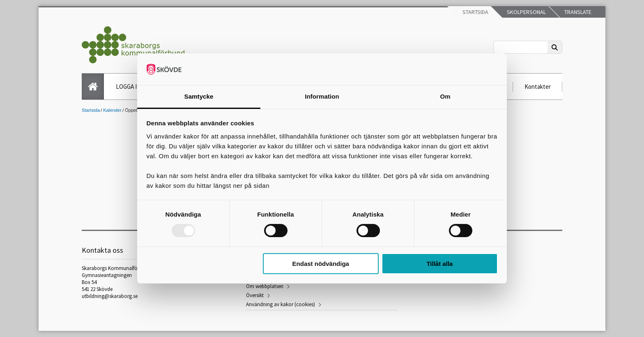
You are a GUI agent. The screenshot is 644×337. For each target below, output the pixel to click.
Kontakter (538, 87)
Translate (577, 12)
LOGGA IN (128, 87)
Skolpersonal (526, 12)
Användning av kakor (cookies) (281, 304)
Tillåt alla (439, 264)
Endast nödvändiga (321, 264)
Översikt (255, 295)
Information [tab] (322, 96)
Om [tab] (445, 96)
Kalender (112, 110)
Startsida (475, 12)
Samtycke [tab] (199, 96)
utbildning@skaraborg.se (110, 296)
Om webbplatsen (265, 286)
